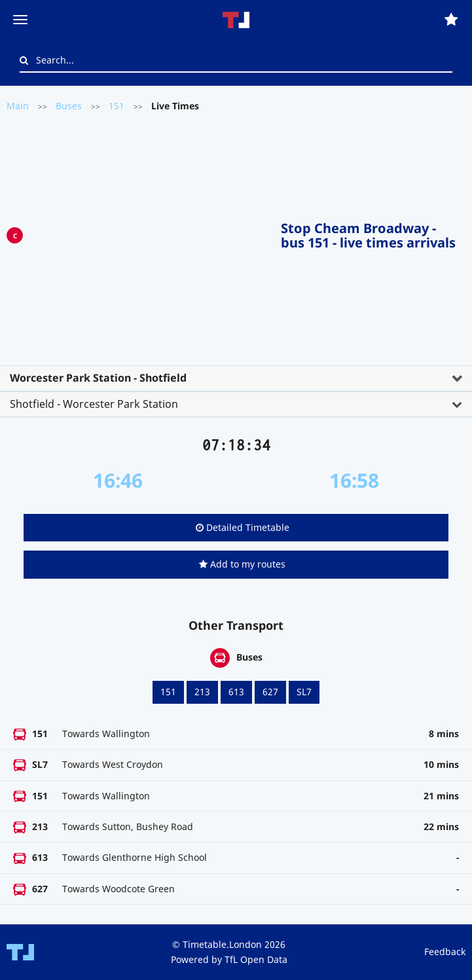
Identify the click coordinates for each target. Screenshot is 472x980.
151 (117, 106)
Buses (69, 106)
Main (18, 106)
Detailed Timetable (243, 527)
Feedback (445, 952)
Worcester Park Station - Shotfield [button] (98, 378)
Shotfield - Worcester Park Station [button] (94, 404)
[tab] (236, 378)
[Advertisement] (152, 233)
